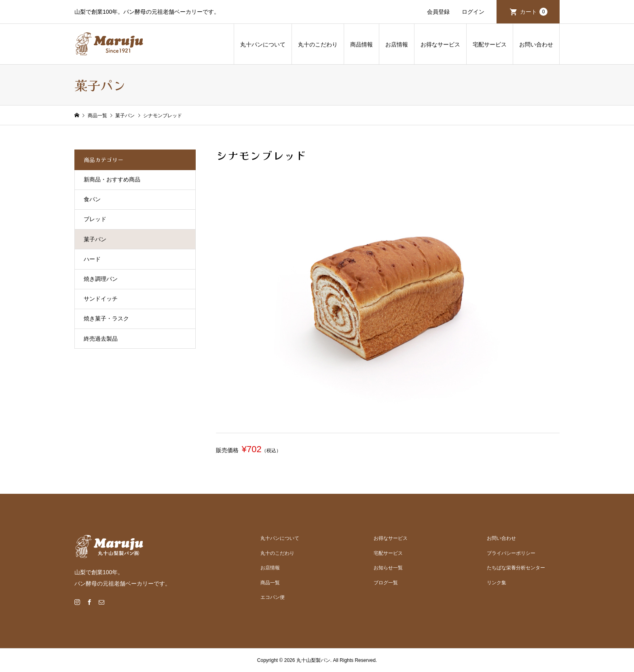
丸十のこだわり (318, 44)
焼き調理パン (101, 279)
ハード (92, 259)
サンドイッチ (101, 299)
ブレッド (95, 219)
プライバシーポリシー (511, 553)
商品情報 (361, 44)
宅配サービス (490, 44)
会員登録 (438, 12)
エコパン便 (273, 597)
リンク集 (497, 583)
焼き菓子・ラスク (106, 318)
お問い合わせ (536, 44)
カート (534, 12)
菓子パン (95, 239)
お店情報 (397, 44)
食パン (92, 199)
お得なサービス (440, 44)
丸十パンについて (263, 44)
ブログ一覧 (386, 583)
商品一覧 (270, 583)
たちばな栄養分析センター (516, 568)
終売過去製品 (101, 339)
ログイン (473, 12)
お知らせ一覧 (388, 568)
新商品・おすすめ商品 (112, 179)
